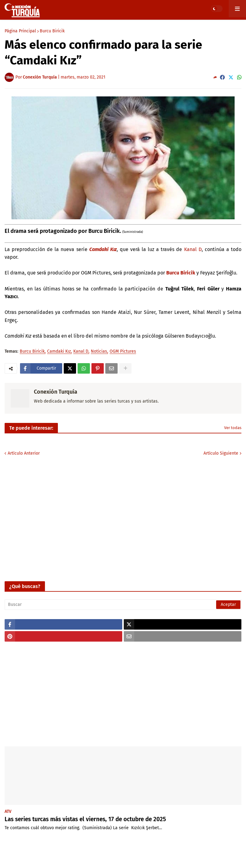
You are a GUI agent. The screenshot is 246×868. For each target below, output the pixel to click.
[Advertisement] (123, 694)
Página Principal (20, 31)
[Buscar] (123, 605)
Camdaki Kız (59, 352)
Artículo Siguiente (221, 453)
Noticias (99, 352)
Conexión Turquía (56, 392)
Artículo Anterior (24, 453)
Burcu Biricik (52, 31)
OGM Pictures (123, 352)
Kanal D (193, 249)
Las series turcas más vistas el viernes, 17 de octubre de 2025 (85, 819)
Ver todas (233, 428)
